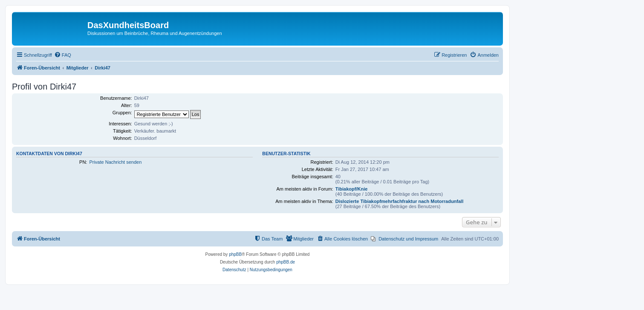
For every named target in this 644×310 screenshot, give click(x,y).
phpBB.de (286, 262)
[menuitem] (63, 55)
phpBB (235, 254)
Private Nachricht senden (115, 162)
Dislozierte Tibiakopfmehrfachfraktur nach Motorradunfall (400, 201)
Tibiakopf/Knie (352, 189)
